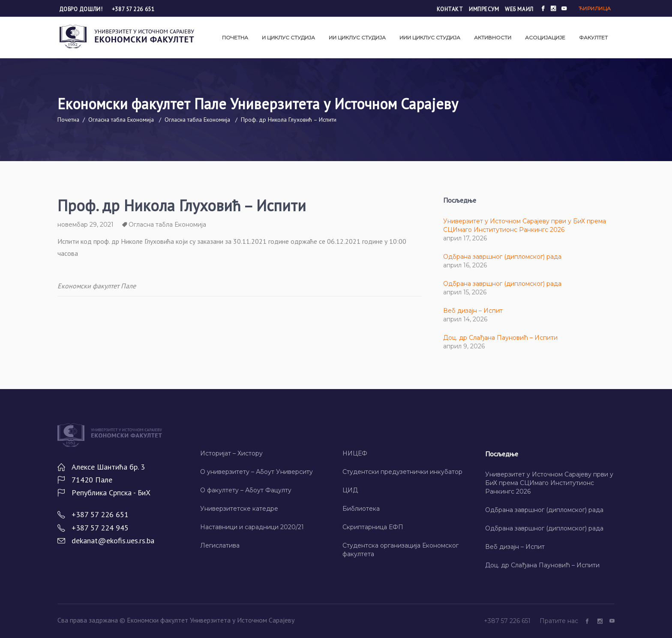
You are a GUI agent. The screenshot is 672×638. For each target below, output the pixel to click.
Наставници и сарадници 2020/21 (252, 527)
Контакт (450, 9)
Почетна (68, 120)
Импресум (484, 9)
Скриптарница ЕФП (373, 527)
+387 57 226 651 (133, 9)
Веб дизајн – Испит (473, 311)
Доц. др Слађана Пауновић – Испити (500, 338)
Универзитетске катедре (239, 509)
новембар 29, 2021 (85, 225)
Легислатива (220, 545)
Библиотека (361, 509)
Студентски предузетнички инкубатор (402, 472)
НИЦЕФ (355, 453)
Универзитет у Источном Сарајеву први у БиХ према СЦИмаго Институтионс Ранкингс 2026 (549, 483)
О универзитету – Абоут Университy (256, 472)
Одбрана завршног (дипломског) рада (502, 257)
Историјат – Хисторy (231, 453)
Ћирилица (595, 8)
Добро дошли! (82, 9)
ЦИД (350, 490)
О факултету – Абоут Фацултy (246, 490)
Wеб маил (519, 9)
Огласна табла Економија (121, 120)
